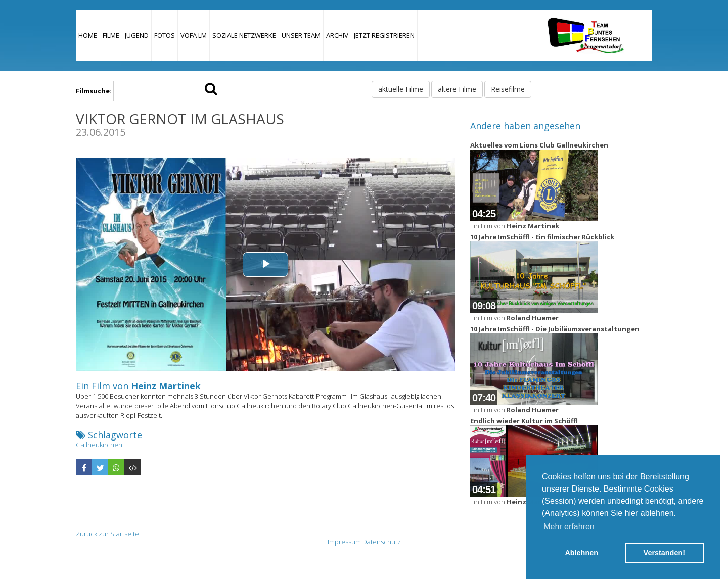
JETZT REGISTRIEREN (384, 35)
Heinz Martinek (166, 386)
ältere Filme (457, 89)
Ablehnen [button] (581, 553)
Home (88, 35)
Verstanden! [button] (664, 553)
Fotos (165, 35)
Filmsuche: (94, 91)
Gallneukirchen (99, 445)
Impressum (344, 542)
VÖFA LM (194, 35)
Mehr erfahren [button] (569, 527)
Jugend (137, 35)
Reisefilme (508, 89)
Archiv (337, 35)
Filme (111, 35)
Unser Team (301, 35)
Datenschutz (382, 542)
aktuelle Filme (401, 89)
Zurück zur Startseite (107, 534)
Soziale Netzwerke (244, 35)
